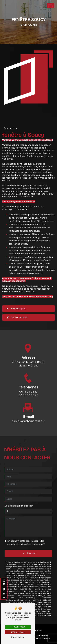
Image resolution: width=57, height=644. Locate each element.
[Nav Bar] (51, 6)
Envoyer (31, 550)
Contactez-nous (16, 317)
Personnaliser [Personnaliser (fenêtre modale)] (18, 637)
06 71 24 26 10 (28, 395)
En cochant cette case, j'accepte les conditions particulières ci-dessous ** (26, 539)
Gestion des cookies (39, 638)
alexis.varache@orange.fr (29, 418)
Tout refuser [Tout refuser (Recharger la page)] (18, 632)
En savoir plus (15, 309)
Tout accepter (18, 627)
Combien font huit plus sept (19, 502)
